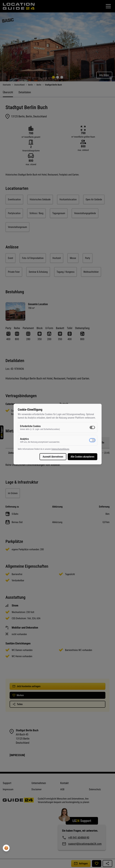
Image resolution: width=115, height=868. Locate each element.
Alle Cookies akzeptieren (83, 457)
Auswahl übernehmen (53, 457)
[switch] (92, 427)
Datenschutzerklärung (60, 449)
